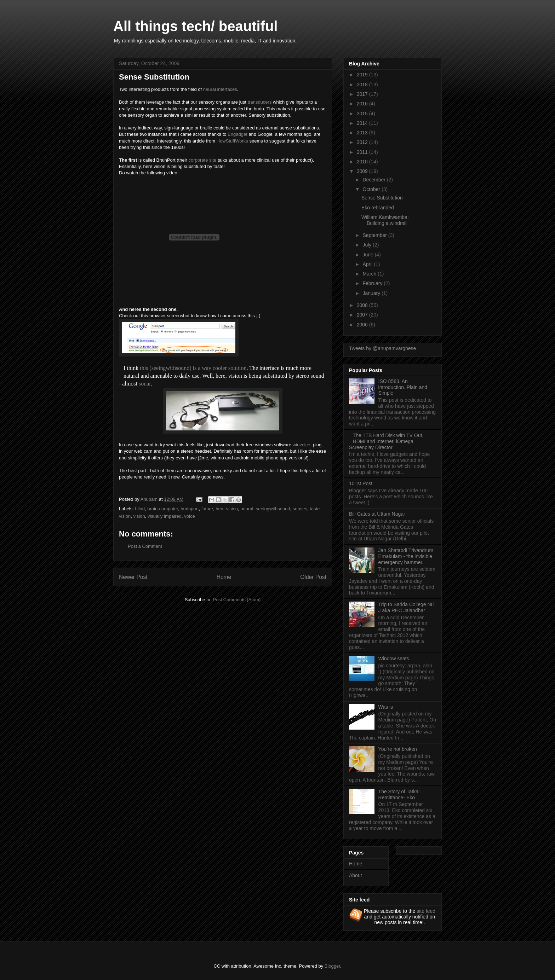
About (356, 875)
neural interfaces (220, 89)
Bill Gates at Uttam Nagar (377, 514)
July (368, 245)
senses (300, 509)
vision (139, 516)
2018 (363, 85)
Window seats (394, 659)
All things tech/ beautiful (195, 26)
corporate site (203, 160)
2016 (363, 104)
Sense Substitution (382, 198)
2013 (363, 133)
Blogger (332, 966)
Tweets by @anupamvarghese (382, 348)
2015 (363, 114)
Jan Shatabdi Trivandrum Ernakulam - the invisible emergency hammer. (406, 556)
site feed (426, 911)
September (375, 235)
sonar (145, 384)
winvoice (302, 445)
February (373, 283)
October (372, 189)
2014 (363, 123)
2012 (363, 142)
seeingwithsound (273, 509)
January (372, 293)
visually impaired (165, 516)
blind (140, 509)
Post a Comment (145, 546)
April (368, 264)
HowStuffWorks (232, 141)
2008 (363, 305)
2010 (363, 162)
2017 (363, 94)
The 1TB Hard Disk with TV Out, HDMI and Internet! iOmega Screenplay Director (386, 441)
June (368, 255)
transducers (259, 102)
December (374, 180)
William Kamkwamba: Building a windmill (385, 220)
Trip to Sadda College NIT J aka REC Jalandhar (407, 607)
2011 (363, 152)
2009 (363, 171)
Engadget (238, 134)
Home (224, 577)
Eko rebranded (378, 208)
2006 (363, 325)
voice (189, 516)
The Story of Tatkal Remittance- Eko (399, 795)
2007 (363, 315)
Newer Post (133, 577)
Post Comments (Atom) (237, 600)
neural (247, 509)
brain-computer (163, 509)
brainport (190, 509)
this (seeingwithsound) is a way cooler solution (193, 368)
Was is (386, 707)
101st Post (361, 483)
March (370, 274)
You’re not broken (398, 749)
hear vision (227, 509)
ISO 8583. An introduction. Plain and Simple (403, 387)
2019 (363, 75)
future (207, 509)
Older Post (313, 577)
